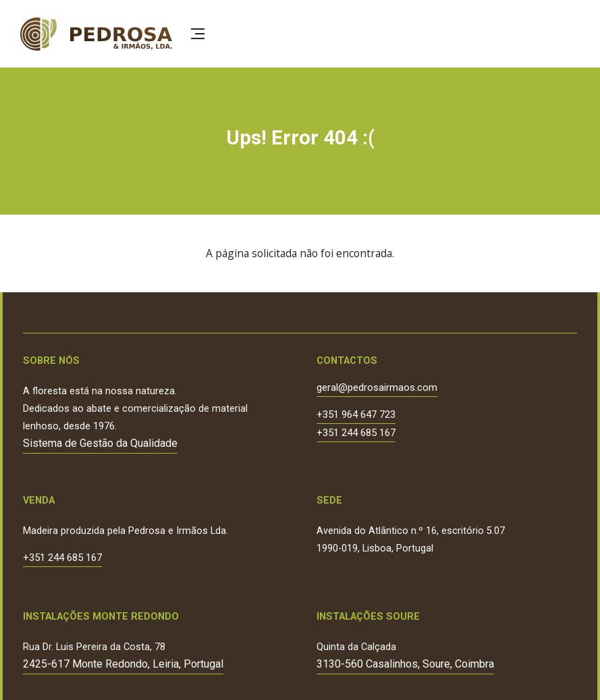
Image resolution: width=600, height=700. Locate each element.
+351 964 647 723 (356, 415)
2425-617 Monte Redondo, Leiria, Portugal (123, 664)
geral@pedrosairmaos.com (377, 388)
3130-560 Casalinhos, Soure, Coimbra (405, 664)
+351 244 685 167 (356, 433)
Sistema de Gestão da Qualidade (100, 443)
